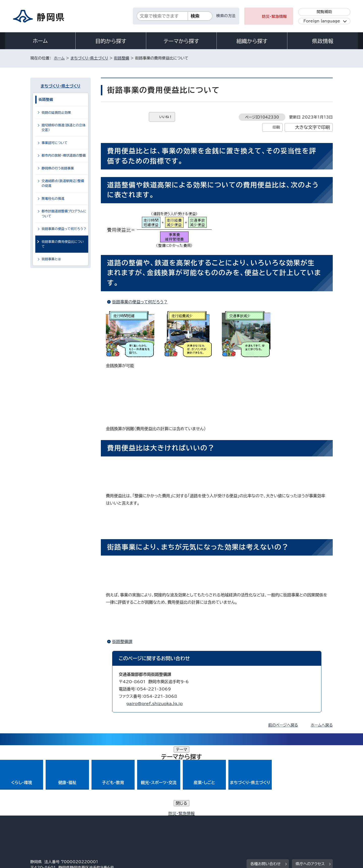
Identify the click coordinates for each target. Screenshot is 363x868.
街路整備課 (122, 642)
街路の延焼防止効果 (56, 113)
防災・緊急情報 (274, 17)
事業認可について (55, 143)
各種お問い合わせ (266, 793)
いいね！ (166, 117)
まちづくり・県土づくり (89, 58)
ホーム (40, 41)
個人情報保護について (110, 825)
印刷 (276, 127)
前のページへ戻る (283, 725)
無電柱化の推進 (53, 199)
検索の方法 (226, 16)
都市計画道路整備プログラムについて (64, 214)
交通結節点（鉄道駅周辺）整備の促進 (63, 183)
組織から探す (252, 41)
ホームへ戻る (322, 725)
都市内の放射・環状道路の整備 (64, 155)
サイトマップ (309, 825)
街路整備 (122, 58)
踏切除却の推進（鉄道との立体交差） (64, 128)
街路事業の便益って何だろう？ (140, 302)
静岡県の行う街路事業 (58, 168)
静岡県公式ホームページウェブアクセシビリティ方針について (198, 825)
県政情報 (323, 41)
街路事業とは (51, 259)
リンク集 (274, 825)
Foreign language (322, 21)
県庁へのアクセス (310, 793)
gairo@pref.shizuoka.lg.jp (155, 704)
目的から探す (111, 41)
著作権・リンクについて (54, 825)
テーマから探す (181, 41)
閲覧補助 (324, 12)
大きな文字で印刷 (312, 127)
